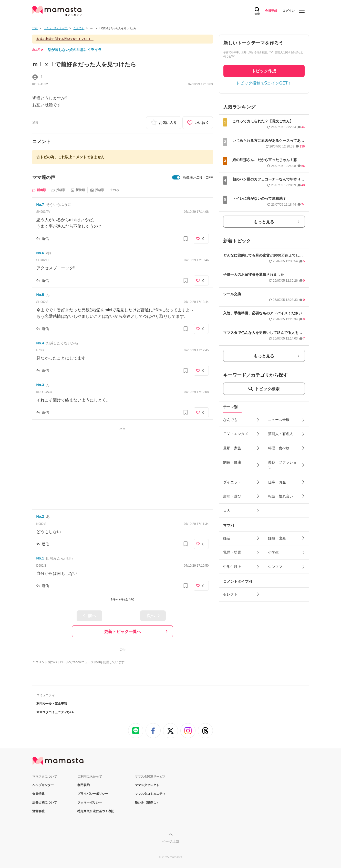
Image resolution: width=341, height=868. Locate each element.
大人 (227, 511)
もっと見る (264, 222)
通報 (35, 123)
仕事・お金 (277, 482)
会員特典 (38, 794)
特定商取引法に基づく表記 (96, 811)
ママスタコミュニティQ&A (55, 712)
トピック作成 (264, 71)
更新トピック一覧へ (122, 632)
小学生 (273, 552)
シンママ (275, 567)
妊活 (227, 538)
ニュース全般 (279, 420)
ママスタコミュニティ (150, 794)
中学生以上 (232, 567)
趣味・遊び (232, 496)
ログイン (288, 11)
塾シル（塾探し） (147, 802)
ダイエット (232, 482)
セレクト (230, 594)
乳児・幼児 (232, 552)
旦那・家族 (232, 448)
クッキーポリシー (90, 802)
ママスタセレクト (147, 785)
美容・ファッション (282, 465)
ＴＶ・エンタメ (236, 434)
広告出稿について (45, 802)
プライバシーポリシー (93, 794)
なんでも (230, 420)
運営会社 (38, 811)
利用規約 (84, 785)
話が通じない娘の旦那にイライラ (75, 50)
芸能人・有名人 (281, 434)
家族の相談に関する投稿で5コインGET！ (65, 39)
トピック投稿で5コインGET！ (264, 83)
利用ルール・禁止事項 (52, 704)
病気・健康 (232, 462)
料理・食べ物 (279, 448)
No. (40, 205)
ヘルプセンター (43, 785)
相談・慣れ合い (281, 496)
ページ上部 (171, 841)
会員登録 (271, 11)
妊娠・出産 (277, 538)
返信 (45, 239)
